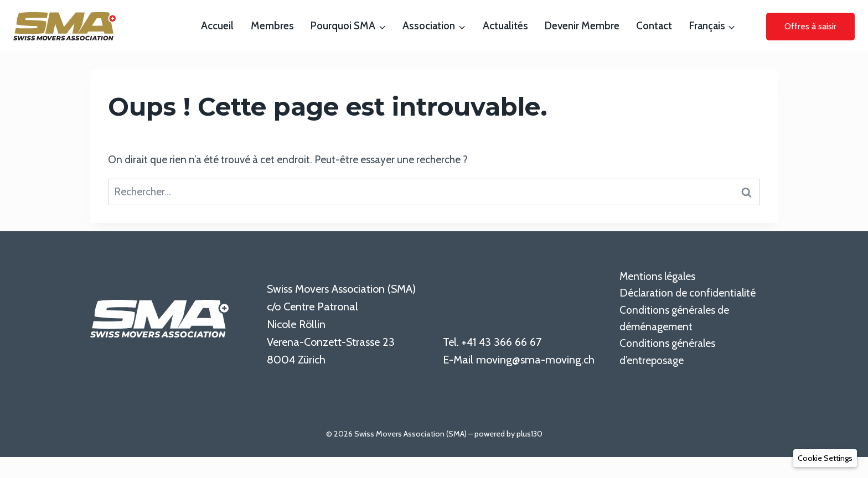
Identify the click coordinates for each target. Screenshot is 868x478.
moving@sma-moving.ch (535, 360)
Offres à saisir (810, 26)
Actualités (505, 26)
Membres (272, 26)
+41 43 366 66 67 (502, 342)
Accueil (217, 26)
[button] (825, 458)
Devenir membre (582, 26)
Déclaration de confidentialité (688, 293)
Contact (654, 26)
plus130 (529, 434)
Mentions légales (657, 276)
